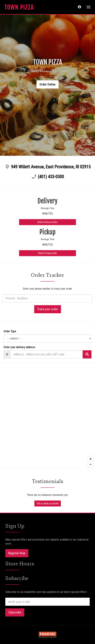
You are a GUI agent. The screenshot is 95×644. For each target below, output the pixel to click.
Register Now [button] (17, 553)
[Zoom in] (91, 459)
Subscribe (15, 612)
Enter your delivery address (19, 347)
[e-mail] (47, 602)
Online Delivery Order (47, 222)
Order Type (10, 331)
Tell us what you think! (48, 503)
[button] (79, 7)
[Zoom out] (91, 464)
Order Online (47, 84)
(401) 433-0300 (51, 177)
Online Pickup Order (47, 253)
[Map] (47, 416)
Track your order (48, 309)
